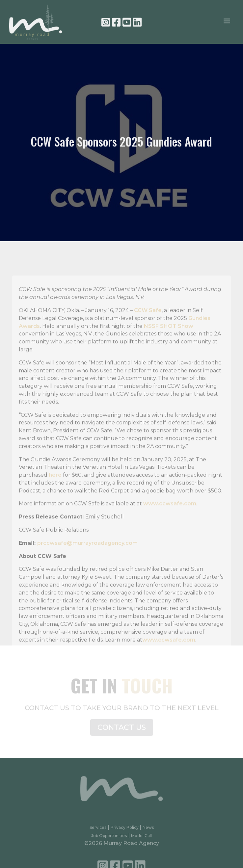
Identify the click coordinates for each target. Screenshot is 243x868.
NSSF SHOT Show (169, 336)
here (55, 484)
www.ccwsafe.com (170, 513)
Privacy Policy (125, 830)
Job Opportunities (109, 838)
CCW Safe (148, 320)
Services (98, 830)
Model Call (141, 838)
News (148, 830)
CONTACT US (122, 729)
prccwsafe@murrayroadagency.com (87, 552)
